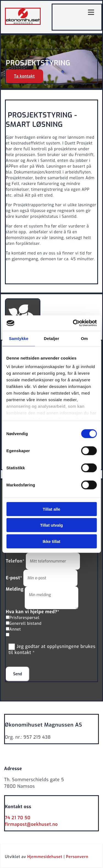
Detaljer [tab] (52, 338)
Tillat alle (52, 509)
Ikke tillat (51, 541)
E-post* (14, 578)
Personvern (77, 857)
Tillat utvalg (51, 525)
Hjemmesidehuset (45, 857)
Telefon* (15, 561)
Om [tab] (84, 338)
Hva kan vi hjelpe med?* (33, 612)
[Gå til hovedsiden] (23, 24)
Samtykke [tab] (19, 338)
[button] (24, 76)
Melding (15, 589)
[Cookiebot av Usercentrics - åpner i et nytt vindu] (73, 323)
